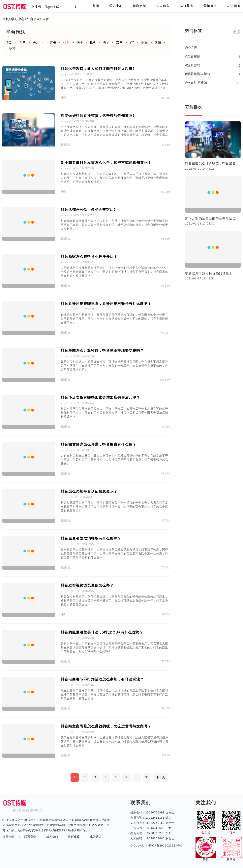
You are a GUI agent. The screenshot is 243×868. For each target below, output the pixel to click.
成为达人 (96, 837)
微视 (12, 49)
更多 (237, 32)
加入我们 (52, 837)
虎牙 (36, 42)
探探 (144, 42)
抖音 (46, 19)
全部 (9, 42)
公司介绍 (8, 837)
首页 (96, 6)
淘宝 (106, 42)
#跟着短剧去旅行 (198, 74)
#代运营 (191, 48)
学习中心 (116, 6)
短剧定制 (139, 6)
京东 (119, 42)
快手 (80, 42)
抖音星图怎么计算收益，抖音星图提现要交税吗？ (213, 163)
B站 (93, 42)
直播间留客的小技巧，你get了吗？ (39, 7)
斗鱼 (23, 42)
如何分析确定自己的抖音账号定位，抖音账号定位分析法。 (213, 218)
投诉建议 (74, 837)
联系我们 (30, 837)
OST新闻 (234, 6)
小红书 (51, 42)
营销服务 (210, 6)
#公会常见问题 (196, 83)
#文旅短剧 (193, 56)
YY (132, 42)
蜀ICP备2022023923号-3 (165, 846)
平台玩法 (33, 19)
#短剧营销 (193, 65)
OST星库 (187, 6)
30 (147, 777)
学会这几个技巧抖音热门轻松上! (209, 273)
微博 (158, 42)
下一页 (161, 777)
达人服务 (163, 6)
